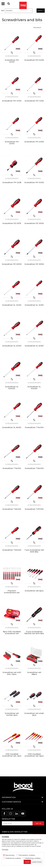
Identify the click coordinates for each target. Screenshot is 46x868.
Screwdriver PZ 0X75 (12, 223)
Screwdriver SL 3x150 (34, 305)
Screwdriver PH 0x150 (34, 60)
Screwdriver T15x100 (12, 468)
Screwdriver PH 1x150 (34, 101)
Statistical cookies (13, 858)
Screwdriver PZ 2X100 (12, 264)
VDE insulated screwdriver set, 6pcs (34, 755)
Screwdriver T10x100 (34, 427)
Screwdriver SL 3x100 (12, 305)
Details (5, 850)
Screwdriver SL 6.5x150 (34, 388)
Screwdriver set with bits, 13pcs (12, 673)
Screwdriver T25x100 (12, 509)
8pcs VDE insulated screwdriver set (12, 633)
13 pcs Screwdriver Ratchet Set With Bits (34, 633)
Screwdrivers (12, 56)
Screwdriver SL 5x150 (34, 346)
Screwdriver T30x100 (12, 550)
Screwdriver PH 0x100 (12, 61)
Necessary (10, 855)
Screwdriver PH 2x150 (34, 142)
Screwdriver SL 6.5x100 (12, 388)
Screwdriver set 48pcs (34, 673)
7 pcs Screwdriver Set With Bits (34, 551)
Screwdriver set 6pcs (34, 591)
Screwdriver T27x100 (34, 509)
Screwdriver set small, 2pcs (34, 714)
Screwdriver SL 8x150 (12, 427)
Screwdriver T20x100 (34, 468)
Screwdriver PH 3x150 (34, 183)
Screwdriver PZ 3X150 (34, 264)
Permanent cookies (27, 855)
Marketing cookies (33, 858)
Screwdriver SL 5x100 (12, 346)
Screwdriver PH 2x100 (12, 143)
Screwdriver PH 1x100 (12, 101)
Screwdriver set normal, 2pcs (12, 714)
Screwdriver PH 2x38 (12, 183)
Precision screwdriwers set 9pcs (12, 593)
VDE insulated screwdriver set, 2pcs (12, 755)
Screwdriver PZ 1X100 (34, 223)
